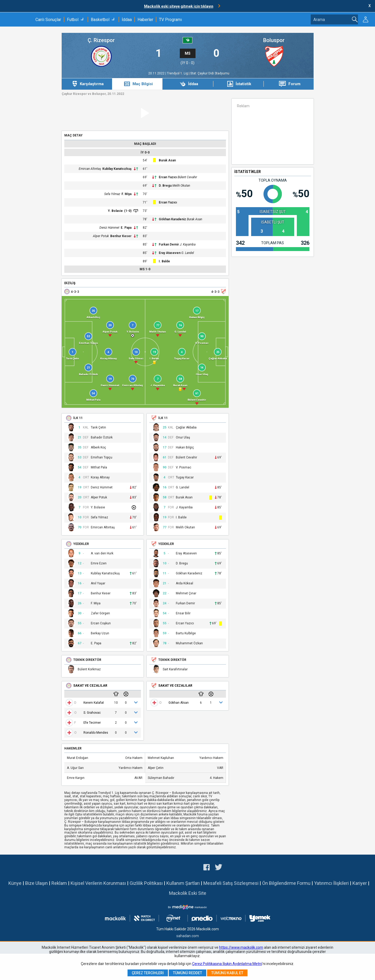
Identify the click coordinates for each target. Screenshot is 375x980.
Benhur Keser (121, 236)
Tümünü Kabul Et (227, 973)
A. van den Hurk (102, 553)
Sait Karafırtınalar (175, 669)
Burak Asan (167, 160)
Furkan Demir (169, 244)
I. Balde (164, 261)
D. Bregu (165, 186)
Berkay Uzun (100, 633)
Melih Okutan (181, 186)
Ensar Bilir (183, 613)
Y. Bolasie (115, 211)
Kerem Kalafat (94, 703)
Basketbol (100, 20)
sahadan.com (188, 936)
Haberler (145, 20)
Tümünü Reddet (187, 973)
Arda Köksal (184, 583)
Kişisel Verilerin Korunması (98, 883)
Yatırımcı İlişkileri (331, 883)
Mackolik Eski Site (188, 893)
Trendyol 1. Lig (178, 73)
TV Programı (170, 20)
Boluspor (274, 40)
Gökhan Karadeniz (172, 219)
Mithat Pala (99, 468)
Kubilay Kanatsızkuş (117, 169)
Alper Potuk (101, 236)
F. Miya (126, 194)
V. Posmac (184, 468)
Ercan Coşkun (101, 623)
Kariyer (360, 883)
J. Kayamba (188, 244)
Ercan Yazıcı (168, 177)
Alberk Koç (98, 448)
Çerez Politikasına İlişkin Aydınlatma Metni (227, 964)
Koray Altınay (100, 478)
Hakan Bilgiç (185, 448)
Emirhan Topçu (102, 458)
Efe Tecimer (92, 723)
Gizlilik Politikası (146, 883)
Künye (15, 883)
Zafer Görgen (100, 613)
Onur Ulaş (183, 438)
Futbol (73, 20)
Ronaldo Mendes (96, 733)
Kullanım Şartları (183, 883)
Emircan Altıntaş (90, 169)
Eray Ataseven (170, 253)
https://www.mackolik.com (241, 947)
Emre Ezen (99, 563)
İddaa (127, 20)
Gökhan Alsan (179, 703)
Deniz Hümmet (109, 228)
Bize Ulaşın (36, 883)
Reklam (59, 883)
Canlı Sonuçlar (48, 20)
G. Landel (188, 253)
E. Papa (126, 228)
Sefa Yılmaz (112, 194)
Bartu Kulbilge (186, 633)
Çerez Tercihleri (148, 973)
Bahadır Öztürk (102, 438)
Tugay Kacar (185, 478)
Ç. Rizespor (101, 40)
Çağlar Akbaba (186, 428)
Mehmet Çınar (186, 593)
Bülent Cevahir (187, 177)
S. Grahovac (92, 713)
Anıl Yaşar (98, 583)
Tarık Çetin (98, 428)
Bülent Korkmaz (89, 669)
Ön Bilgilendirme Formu (286, 883)
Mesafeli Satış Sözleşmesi (231, 883)
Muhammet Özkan (189, 643)
